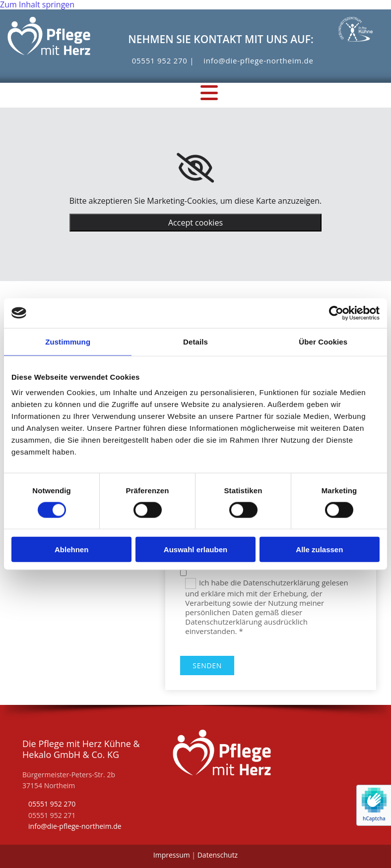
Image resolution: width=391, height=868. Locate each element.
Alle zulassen (319, 550)
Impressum (172, 855)
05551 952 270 (160, 60)
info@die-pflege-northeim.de (258, 60)
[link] (195, 168)
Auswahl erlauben (195, 550)
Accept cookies (195, 223)
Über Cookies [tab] (323, 341)
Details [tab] (195, 341)
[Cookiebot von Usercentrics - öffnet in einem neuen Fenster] (336, 313)
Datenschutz (218, 855)
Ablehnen (71, 550)
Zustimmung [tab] (68, 341)
